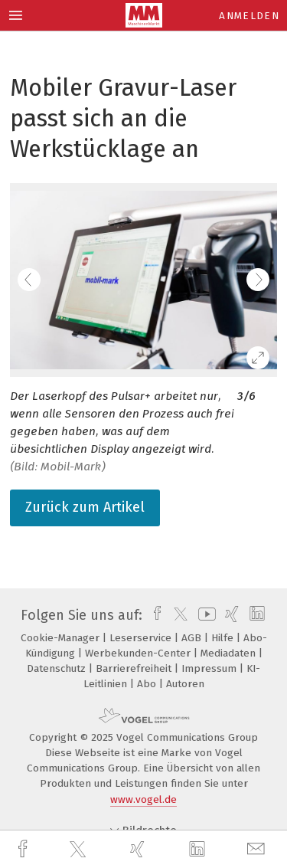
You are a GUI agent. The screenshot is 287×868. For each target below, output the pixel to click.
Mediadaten (230, 653)
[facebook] (24, 849)
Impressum (210, 668)
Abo (148, 684)
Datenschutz (58, 668)
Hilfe (224, 638)
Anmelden (249, 16)
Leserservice (142, 638)
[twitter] (80, 850)
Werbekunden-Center (139, 653)
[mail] (258, 849)
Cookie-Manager (62, 638)
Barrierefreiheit (135, 668)
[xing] (139, 849)
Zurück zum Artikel (85, 507)
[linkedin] (199, 850)
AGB (193, 638)
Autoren (185, 684)
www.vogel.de (143, 799)
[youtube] (204, 615)
